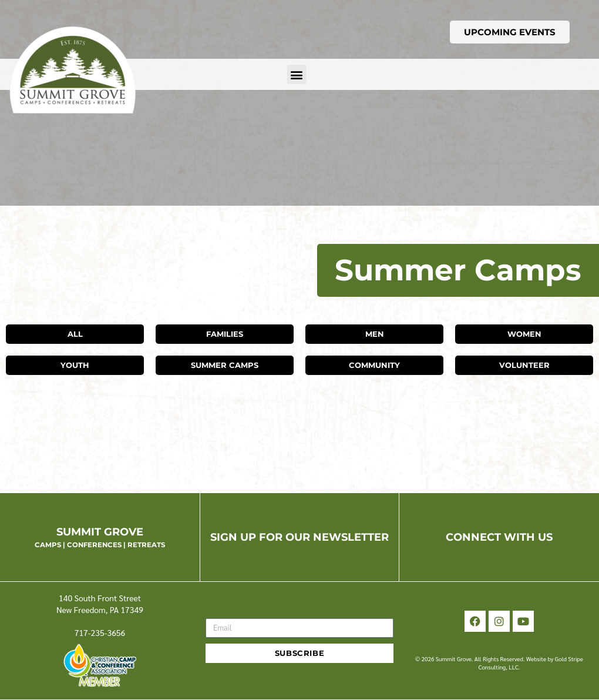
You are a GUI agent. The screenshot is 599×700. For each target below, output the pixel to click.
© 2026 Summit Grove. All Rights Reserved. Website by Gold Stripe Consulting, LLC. (499, 663)
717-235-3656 (100, 632)
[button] (297, 74)
